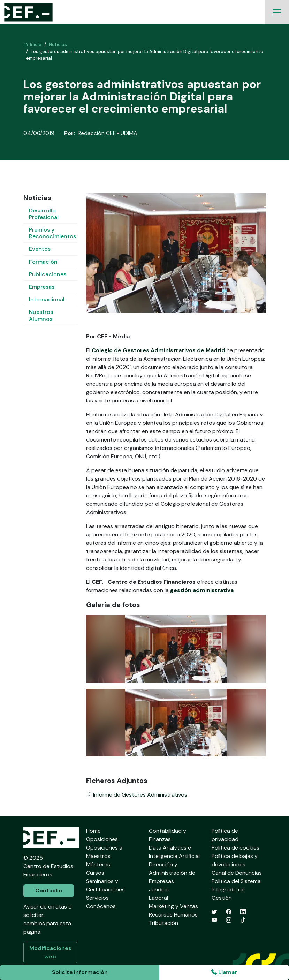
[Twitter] (214, 912)
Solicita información (80, 972)
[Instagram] (229, 920)
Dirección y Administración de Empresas (172, 873)
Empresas (42, 287)
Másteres (98, 864)
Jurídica (159, 889)
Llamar (224, 972)
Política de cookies (235, 848)
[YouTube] (214, 920)
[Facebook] (229, 912)
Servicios (97, 898)
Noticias (58, 44)
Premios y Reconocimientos (52, 233)
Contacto (49, 891)
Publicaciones (48, 274)
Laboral (158, 898)
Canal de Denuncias (237, 873)
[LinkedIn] (243, 912)
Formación (43, 262)
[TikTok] (243, 920)
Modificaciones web (50, 952)
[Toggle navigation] (277, 12)
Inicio (32, 44)
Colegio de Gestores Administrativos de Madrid (158, 350)
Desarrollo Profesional (44, 214)
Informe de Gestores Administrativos (140, 795)
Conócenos (101, 906)
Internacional (47, 299)
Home (93, 831)
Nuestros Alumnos (41, 315)
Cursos (95, 873)
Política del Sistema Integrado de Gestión (236, 889)
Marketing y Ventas (173, 906)
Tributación (163, 923)
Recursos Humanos (173, 915)
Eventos (40, 249)
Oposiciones (102, 839)
